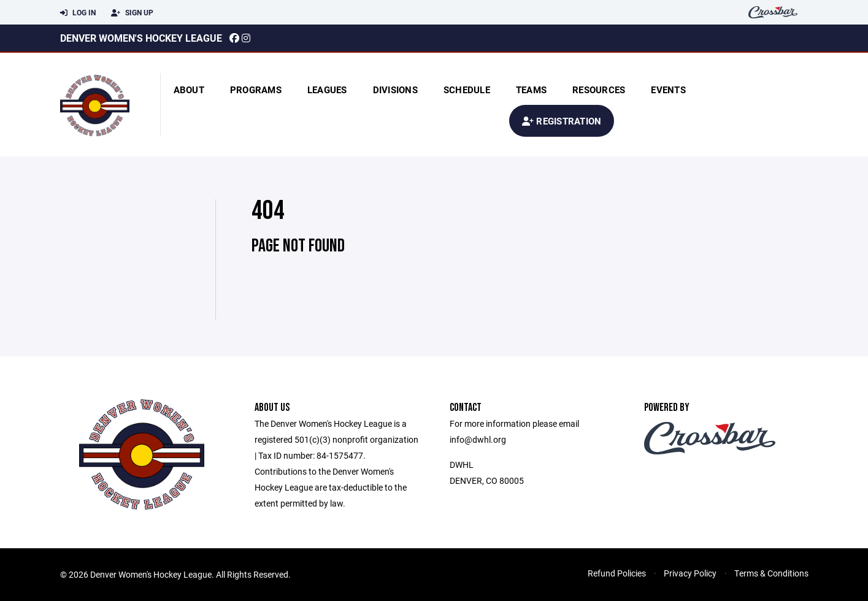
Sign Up (132, 13)
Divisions (395, 90)
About (189, 90)
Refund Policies (617, 573)
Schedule (467, 90)
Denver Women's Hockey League (141, 38)
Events (668, 90)
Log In (78, 13)
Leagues (327, 90)
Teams (531, 90)
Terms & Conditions (771, 573)
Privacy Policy (690, 573)
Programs (256, 90)
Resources (599, 90)
